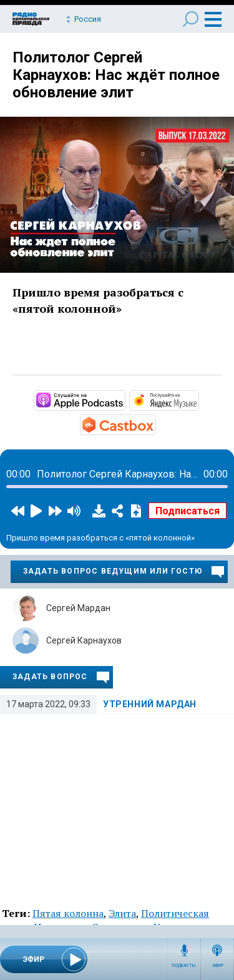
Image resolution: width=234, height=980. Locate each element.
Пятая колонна (68, 913)
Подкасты (184, 966)
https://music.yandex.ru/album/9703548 (198, 399)
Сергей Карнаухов (84, 640)
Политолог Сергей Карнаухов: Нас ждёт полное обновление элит (116, 75)
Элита (122, 913)
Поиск (191, 19)
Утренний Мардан (150, 704)
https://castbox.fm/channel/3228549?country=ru (155, 424)
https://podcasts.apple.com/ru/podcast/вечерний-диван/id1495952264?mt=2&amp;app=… (124, 399)
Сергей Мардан (78, 608)
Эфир (217, 966)
